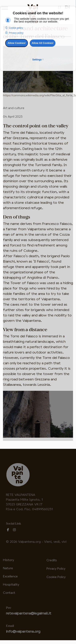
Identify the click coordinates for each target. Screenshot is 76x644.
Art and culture (14, 108)
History (8, 560)
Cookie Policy (56, 577)
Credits (52, 560)
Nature (8, 568)
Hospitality (11, 585)
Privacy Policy (56, 569)
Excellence (10, 577)
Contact (9, 593)
